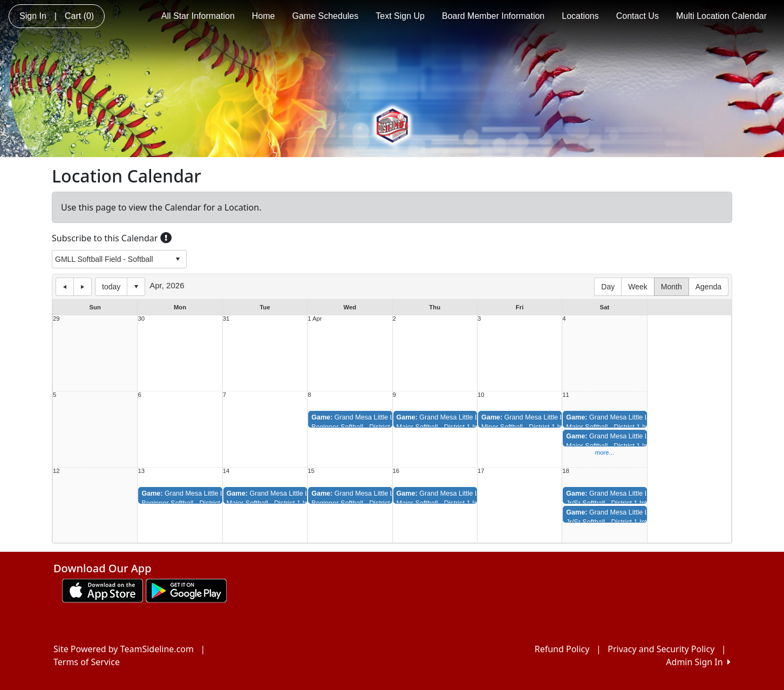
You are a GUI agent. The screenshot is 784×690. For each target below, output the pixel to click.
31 (226, 319)
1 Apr (315, 319)
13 (141, 471)
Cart (79, 16)
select (178, 259)
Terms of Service (87, 662)
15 (311, 471)
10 (481, 395)
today (111, 287)
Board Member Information (493, 16)
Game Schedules (326, 16)
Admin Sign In (698, 662)
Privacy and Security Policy (661, 649)
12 (56, 471)
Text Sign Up (400, 16)
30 (141, 319)
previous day (65, 287)
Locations (580, 16)
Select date (136, 287)
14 (226, 471)
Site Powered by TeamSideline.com (124, 649)
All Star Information (198, 16)
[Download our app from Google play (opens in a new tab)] (186, 590)
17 (481, 471)
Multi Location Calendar (721, 16)
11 (566, 395)
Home (264, 16)
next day (83, 287)
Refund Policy (562, 649)
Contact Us (638, 16)
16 (396, 471)
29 (56, 319)
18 (566, 471)
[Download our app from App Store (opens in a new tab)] (103, 590)
